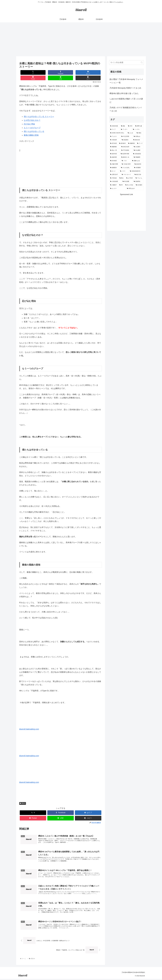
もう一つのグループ (32, 122)
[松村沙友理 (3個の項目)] (126, 147)
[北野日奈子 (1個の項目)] (115, 175)
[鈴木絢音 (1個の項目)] (115, 161)
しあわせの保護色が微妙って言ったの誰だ (126, 100)
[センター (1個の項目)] (117, 189)
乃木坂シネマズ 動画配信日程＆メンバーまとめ (126, 109)
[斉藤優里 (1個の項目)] (138, 157)
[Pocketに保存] (67, 72)
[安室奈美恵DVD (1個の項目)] (136, 171)
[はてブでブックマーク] (54, 72)
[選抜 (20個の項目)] (124, 126)
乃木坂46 (118, 974)
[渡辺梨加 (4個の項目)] (126, 140)
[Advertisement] (81, 39)
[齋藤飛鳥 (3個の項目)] (115, 147)
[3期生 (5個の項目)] (140, 133)
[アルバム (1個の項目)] (139, 178)
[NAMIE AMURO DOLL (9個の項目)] (118, 133)
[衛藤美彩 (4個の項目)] (132, 143)
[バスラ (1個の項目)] (124, 171)
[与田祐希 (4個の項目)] (115, 140)
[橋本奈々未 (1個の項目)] (126, 157)
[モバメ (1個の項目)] (114, 171)
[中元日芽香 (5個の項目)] (126, 137)
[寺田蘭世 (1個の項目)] (138, 168)
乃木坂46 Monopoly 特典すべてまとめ (125, 88)
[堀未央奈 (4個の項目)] (138, 140)
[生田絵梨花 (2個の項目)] (138, 154)
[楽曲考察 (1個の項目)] (115, 157)
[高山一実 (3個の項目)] (115, 150)
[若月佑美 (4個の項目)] (114, 143)
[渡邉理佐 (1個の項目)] (138, 182)
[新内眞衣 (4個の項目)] (123, 143)
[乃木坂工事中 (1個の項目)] (127, 164)
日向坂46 (133, 974)
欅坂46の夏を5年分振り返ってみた (124, 93)
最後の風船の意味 (31, 130)
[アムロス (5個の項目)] (115, 137)
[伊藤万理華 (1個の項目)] (115, 164)
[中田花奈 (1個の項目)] (114, 178)
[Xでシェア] (26, 72)
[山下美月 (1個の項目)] (130, 178)
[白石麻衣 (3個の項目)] (138, 147)
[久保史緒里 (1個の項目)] (115, 182)
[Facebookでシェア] (40, 72)
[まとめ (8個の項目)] (131, 133)
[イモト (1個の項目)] (126, 161)
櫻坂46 (23, 798)
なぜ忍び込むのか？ (32, 115)
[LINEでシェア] (81, 72)
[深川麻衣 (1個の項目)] (139, 185)
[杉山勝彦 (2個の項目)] (138, 150)
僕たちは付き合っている (34, 126)
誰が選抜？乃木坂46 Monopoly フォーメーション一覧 (126, 81)
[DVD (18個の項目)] (131, 126)
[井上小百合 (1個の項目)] (130, 185)
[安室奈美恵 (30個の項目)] (115, 126)
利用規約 (141, 974)
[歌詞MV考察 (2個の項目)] (126, 154)
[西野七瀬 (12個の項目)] (139, 126)
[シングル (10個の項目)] (138, 129)
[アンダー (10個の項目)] (126, 129)
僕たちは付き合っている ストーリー (39, 111)
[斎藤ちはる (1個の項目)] (137, 161)
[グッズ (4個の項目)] (140, 143)
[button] (95, 72)
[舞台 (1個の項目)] (122, 178)
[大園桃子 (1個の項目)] (114, 185)
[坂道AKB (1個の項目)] (139, 164)
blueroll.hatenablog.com (29, 724)
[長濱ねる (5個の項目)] (138, 137)
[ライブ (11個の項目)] (114, 129)
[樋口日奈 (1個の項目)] (139, 175)
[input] (126, 63)
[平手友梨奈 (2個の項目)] (126, 150)
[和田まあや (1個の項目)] (135, 189)
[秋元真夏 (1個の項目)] (127, 182)
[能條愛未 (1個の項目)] (114, 168)
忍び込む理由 (29, 119)
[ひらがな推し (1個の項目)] (126, 168)
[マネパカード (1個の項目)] (127, 175)
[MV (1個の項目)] (121, 185)
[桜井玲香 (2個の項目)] (114, 154)
